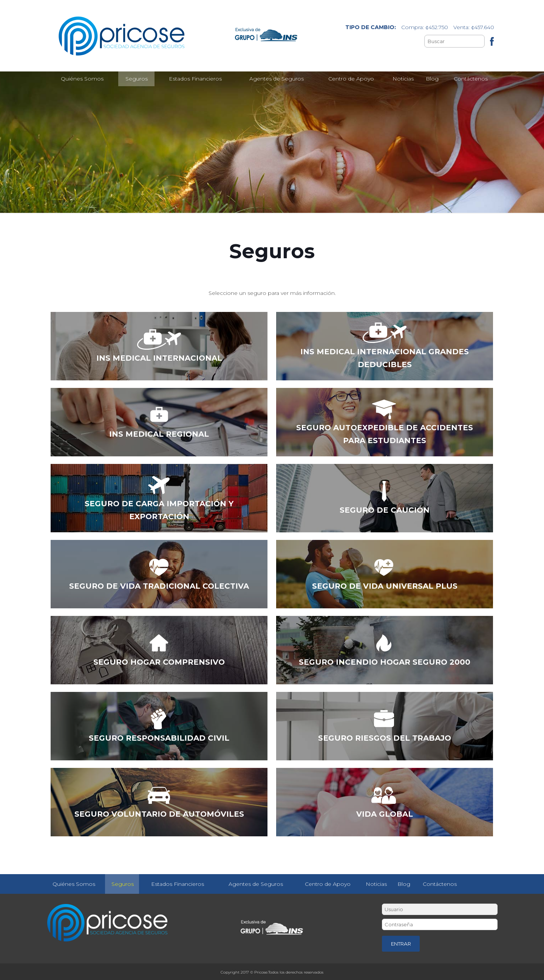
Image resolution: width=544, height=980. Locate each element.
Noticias (376, 884)
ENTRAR (401, 944)
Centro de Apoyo (328, 884)
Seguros (123, 884)
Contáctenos (440, 884)
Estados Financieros (178, 884)
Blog (404, 884)
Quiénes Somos (74, 884)
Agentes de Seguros (256, 884)
